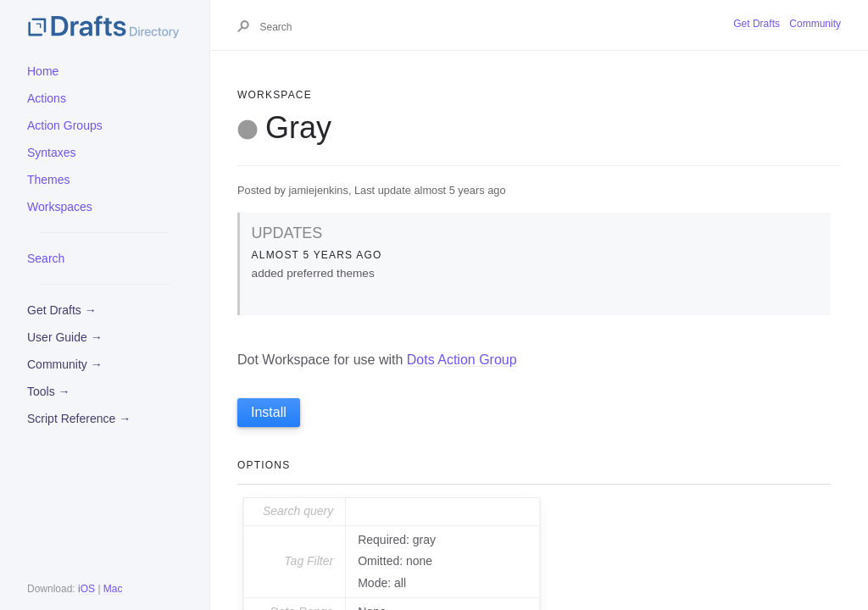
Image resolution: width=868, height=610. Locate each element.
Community (815, 24)
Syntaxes (52, 152)
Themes (49, 180)
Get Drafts (757, 24)
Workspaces (60, 207)
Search (46, 258)
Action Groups (65, 125)
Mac (113, 589)
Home (43, 71)
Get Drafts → (62, 310)
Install (269, 412)
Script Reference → (79, 419)
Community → (65, 364)
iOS (86, 589)
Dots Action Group (462, 360)
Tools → (49, 391)
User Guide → (65, 337)
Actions (47, 98)
